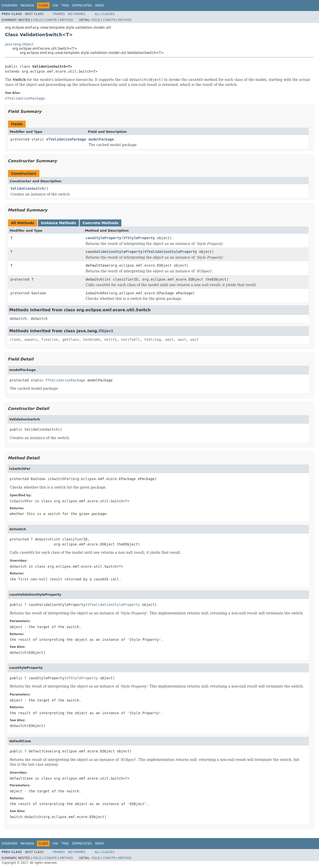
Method (66, 20)
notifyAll (131, 340)
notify (111, 340)
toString (153, 340)
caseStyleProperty (104, 238)
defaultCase (97, 265)
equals (31, 340)
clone (15, 340)
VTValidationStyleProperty (171, 252)
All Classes (105, 14)
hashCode (92, 340)
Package (27, 5)
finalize (49, 340)
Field (37, 20)
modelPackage (101, 139)
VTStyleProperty (139, 238)
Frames (59, 14)
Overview (9, 5)
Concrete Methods (101, 223)
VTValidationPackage (66, 139)
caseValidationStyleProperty (114, 252)
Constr (51, 20)
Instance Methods (58, 223)
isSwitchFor (97, 293)
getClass (71, 340)
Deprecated (82, 5)
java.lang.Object (19, 44)
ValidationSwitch (27, 188)
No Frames (77, 14)
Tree (65, 5)
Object (106, 331)
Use (55, 5)
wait (169, 340)
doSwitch (94, 279)
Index (100, 5)
